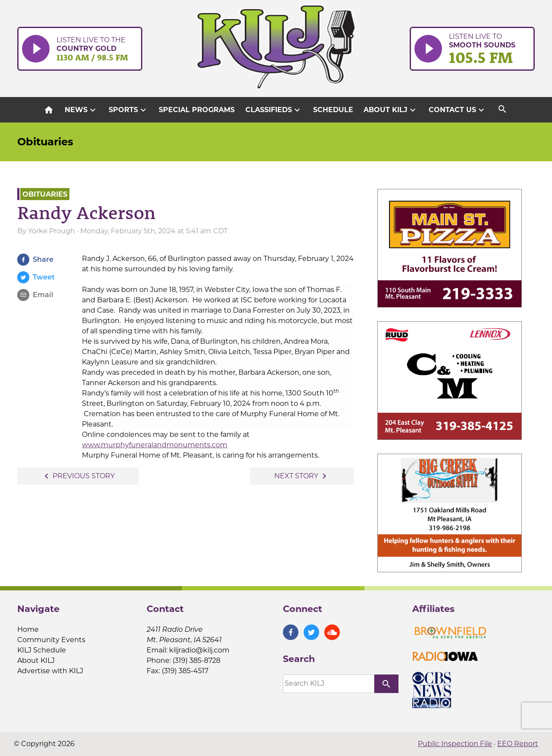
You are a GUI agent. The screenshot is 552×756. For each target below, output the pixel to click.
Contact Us (458, 110)
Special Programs (197, 110)
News (81, 110)
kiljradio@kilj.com (199, 650)
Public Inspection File (455, 744)
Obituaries (45, 142)
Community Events (51, 640)
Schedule (333, 110)
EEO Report (518, 744)
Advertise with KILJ (50, 671)
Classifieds (274, 110)
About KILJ (391, 110)
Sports (129, 110)
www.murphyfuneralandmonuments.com (155, 445)
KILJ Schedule (42, 650)
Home (28, 629)
